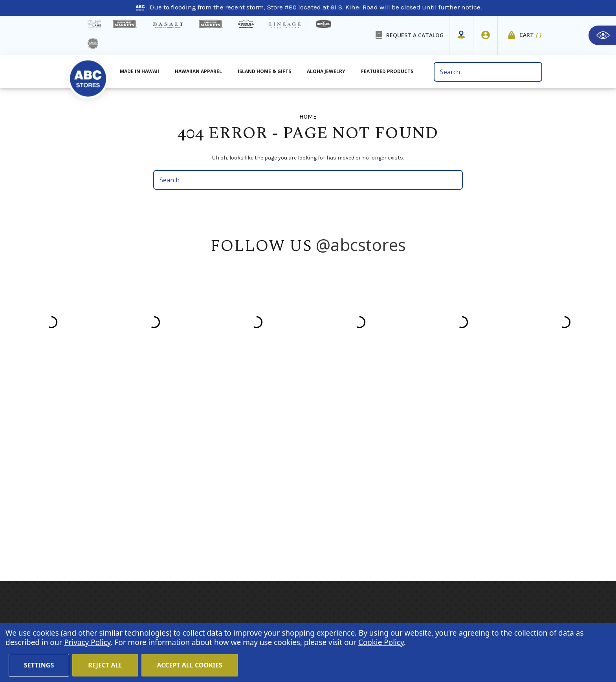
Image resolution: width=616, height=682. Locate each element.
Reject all (105, 665)
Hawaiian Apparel (198, 71)
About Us (223, 451)
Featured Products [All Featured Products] (387, 71)
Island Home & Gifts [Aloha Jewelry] (264, 71)
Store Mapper (229, 462)
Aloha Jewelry (300, 462)
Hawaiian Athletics (388, 462)
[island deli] (93, 43)
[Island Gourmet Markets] (125, 24)
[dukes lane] (94, 24)
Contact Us (226, 472)
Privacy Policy (489, 517)
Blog (216, 483)
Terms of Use (291, 603)
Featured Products (307, 483)
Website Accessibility (442, 603)
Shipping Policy (233, 504)
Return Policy (500, 603)
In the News (227, 493)
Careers (252, 603)
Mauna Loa (376, 451)
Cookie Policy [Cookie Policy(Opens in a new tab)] (381, 642)
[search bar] (488, 72)
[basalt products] (168, 25)
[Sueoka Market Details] (246, 24)
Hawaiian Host (381, 440)
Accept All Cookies (190, 665)
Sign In (514, 611)
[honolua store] (323, 24)
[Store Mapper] (461, 35)
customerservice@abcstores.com (147, 513)
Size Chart (225, 525)
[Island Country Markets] (211, 24)
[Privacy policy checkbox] (455, 506)
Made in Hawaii (303, 440)
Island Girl (375, 472)
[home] (88, 74)
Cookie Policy (386, 603)
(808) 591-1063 (119, 493)
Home (218, 440)
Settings (39, 665)
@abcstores (361, 245)
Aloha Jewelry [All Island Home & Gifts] (326, 71)
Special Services (234, 536)
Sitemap (222, 515)
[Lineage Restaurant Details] (285, 25)
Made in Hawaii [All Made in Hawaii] (139, 71)
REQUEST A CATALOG (415, 35)
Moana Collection (386, 483)
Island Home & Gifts (310, 472)
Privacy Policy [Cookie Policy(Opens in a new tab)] (87, 642)
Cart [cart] (531, 35)
